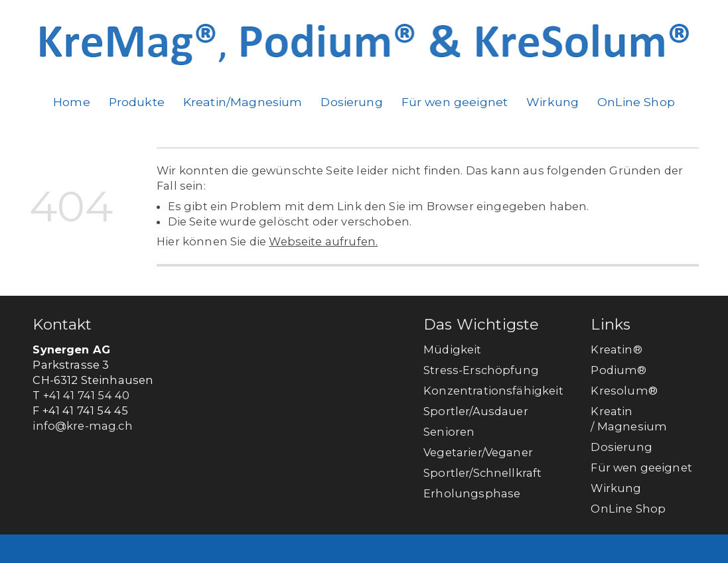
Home (72, 102)
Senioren (449, 432)
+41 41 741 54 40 (87, 395)
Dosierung (351, 102)
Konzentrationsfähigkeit (493, 391)
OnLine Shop (636, 102)
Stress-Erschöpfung (481, 370)
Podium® (620, 370)
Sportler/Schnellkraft (482, 473)
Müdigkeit (452, 349)
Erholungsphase (472, 493)
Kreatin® (616, 349)
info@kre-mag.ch (82, 426)
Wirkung (552, 102)
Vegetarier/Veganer (478, 452)
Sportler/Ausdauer (476, 411)
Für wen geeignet (455, 102)
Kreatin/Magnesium (243, 102)
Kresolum (619, 391)
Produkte (137, 102)
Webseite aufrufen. (323, 241)
